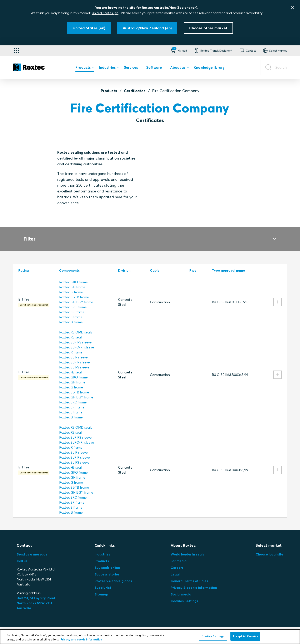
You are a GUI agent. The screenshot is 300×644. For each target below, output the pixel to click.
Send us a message (32, 549)
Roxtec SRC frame (73, 302)
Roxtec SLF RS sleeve (75, 337)
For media (179, 556)
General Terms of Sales (189, 576)
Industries (102, 549)
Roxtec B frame (71, 317)
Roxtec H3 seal (70, 367)
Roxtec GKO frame (73, 277)
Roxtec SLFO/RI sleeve (77, 342)
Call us (22, 556)
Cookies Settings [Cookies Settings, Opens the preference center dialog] (213, 636)
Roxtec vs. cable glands (113, 576)
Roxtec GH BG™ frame (76, 297)
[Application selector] (17, 51)
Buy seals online (107, 563)
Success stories (107, 569)
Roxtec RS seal (70, 332)
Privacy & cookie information (194, 583)
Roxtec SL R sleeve (73, 352)
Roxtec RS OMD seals (76, 327)
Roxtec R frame (71, 347)
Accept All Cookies (245, 636)
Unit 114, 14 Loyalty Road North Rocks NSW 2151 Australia (36, 598)
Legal (175, 569)
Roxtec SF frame (72, 307)
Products (109, 91)
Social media (181, 589)
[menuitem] (85, 68)
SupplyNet (103, 583)
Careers (177, 563)
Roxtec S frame (71, 312)
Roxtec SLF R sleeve (74, 357)
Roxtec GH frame (72, 282)
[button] (178, 51)
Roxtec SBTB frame (74, 292)
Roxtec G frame (71, 287)
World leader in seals (187, 549)
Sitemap (101, 589)
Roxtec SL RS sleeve (74, 362)
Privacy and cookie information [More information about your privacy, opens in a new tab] (81, 639)
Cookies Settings (184, 596)
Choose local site (269, 549)
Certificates (135, 91)
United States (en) (106, 13)
